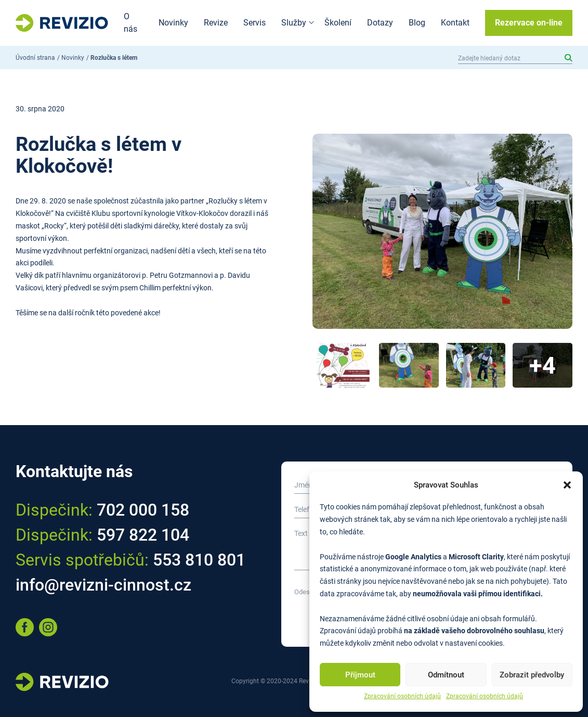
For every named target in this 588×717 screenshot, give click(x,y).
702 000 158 (143, 510)
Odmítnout (446, 675)
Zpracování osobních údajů (402, 696)
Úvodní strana (35, 58)
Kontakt (455, 23)
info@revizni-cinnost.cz (103, 585)
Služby (294, 23)
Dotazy (380, 23)
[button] (567, 485)
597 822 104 (143, 535)
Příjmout (360, 675)
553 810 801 (199, 560)
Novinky (173, 23)
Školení (338, 23)
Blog (417, 23)
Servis (254, 23)
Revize (216, 23)
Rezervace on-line (529, 23)
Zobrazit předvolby (532, 675)
